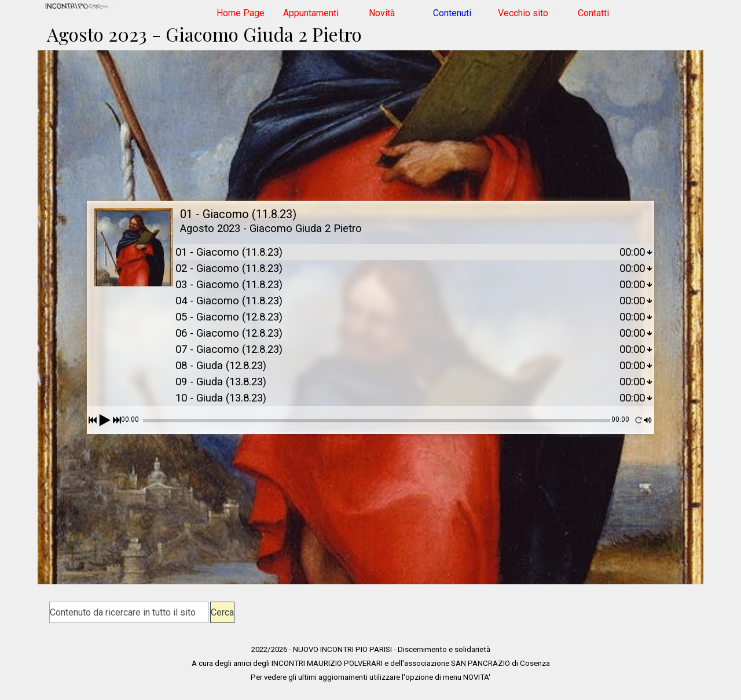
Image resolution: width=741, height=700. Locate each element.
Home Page (241, 13)
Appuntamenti (311, 13)
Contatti (593, 13)
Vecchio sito (523, 13)
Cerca (222, 612)
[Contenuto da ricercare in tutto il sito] (129, 612)
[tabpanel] (370, 663)
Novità (382, 13)
